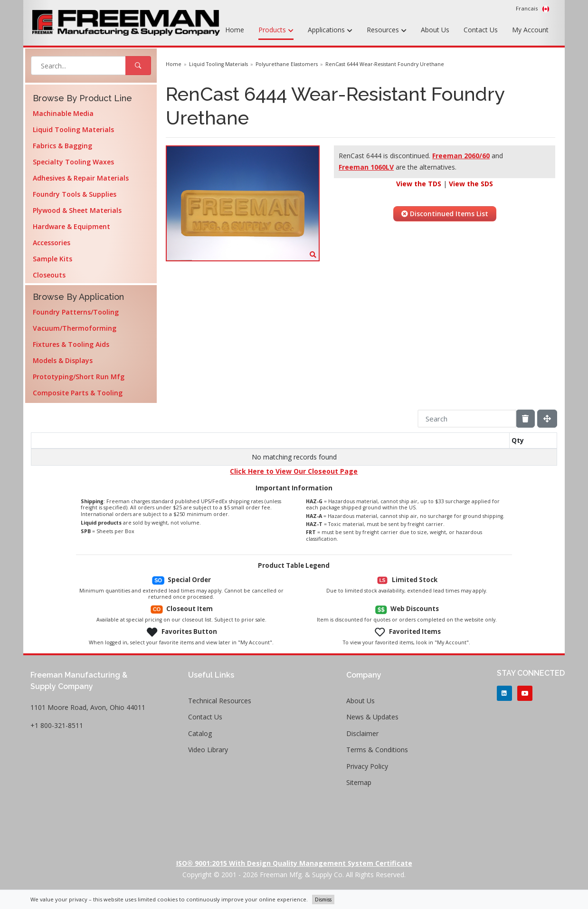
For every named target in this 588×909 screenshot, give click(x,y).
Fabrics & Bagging (62, 146)
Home (235, 30)
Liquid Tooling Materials (73, 129)
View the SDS (471, 184)
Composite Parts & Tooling (78, 393)
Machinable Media (63, 113)
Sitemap (359, 782)
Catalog (200, 733)
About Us (435, 30)
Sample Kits (52, 259)
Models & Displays (63, 360)
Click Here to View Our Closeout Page (294, 471)
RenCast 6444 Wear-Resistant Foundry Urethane (385, 64)
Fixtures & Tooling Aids (71, 344)
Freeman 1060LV (366, 167)
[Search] (467, 419)
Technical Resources (220, 701)
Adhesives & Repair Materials (81, 178)
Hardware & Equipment (71, 226)
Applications (330, 30)
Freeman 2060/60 (461, 156)
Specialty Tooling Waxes (73, 162)
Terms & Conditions (377, 750)
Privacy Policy (367, 766)
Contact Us (481, 30)
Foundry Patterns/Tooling (76, 312)
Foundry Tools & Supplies (75, 194)
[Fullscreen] (547, 419)
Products (276, 30)
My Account (530, 30)
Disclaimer (362, 733)
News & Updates (372, 717)
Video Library (208, 750)
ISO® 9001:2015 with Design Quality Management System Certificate (294, 863)
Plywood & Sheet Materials (77, 210)
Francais (533, 9)
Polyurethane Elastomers (287, 64)
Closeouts (49, 275)
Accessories (52, 243)
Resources (387, 30)
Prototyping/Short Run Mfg (79, 377)
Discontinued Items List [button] (445, 214)
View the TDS (419, 184)
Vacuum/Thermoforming (75, 328)
